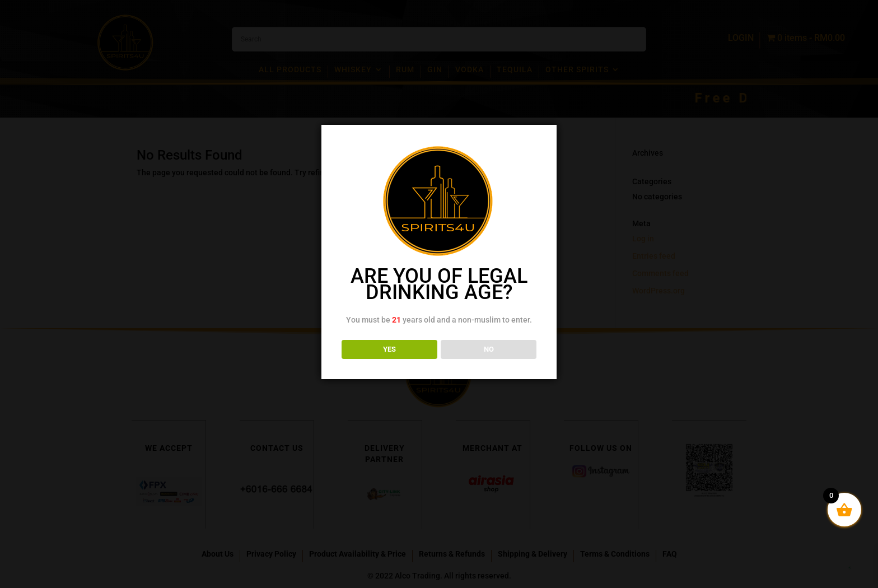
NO (489, 349)
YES (389, 349)
